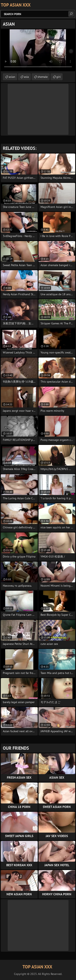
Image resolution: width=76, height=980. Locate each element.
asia (26, 77)
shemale (43, 77)
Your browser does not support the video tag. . (38, 50)
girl (58, 77)
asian (12, 77)
